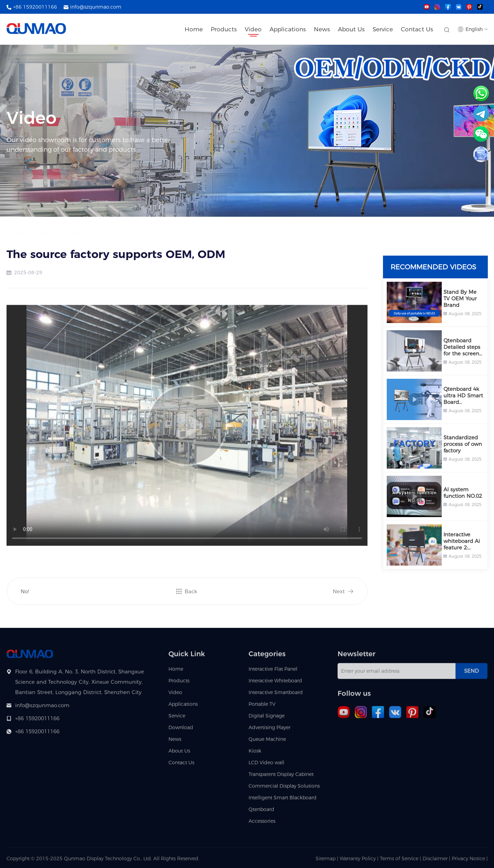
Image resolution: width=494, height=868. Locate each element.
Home (194, 29)
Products (224, 29)
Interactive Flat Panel (273, 672)
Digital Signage (267, 718)
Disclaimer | (437, 861)
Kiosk (255, 753)
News (322, 29)
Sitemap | (327, 861)
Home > (24, 227)
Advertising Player (270, 730)
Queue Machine (267, 742)
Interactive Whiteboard (275, 683)
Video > (45, 227)
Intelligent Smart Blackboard (283, 800)
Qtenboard (261, 812)
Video (253, 29)
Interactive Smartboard (276, 695)
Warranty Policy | (360, 861)
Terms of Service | (401, 861)
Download (181, 730)
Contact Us (417, 29)
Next (339, 594)
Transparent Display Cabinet (281, 777)
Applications (288, 29)
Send (471, 673)
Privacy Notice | (470, 861)
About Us (351, 29)
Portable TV (262, 707)
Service (383, 29)
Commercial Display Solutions (284, 789)
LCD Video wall (266, 765)
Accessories (262, 824)
